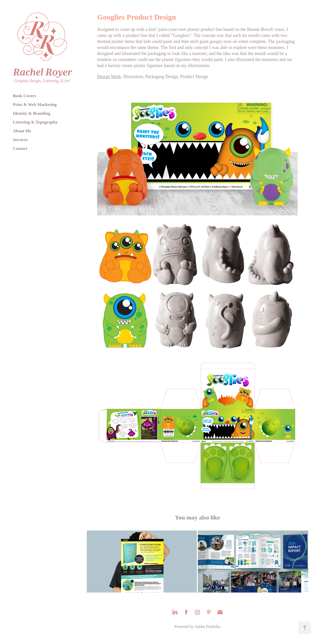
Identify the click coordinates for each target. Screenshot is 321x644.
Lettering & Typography (35, 122)
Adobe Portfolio (207, 627)
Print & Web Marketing (35, 105)
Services (20, 140)
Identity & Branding (31, 113)
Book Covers (24, 96)
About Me (22, 131)
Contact (20, 149)
